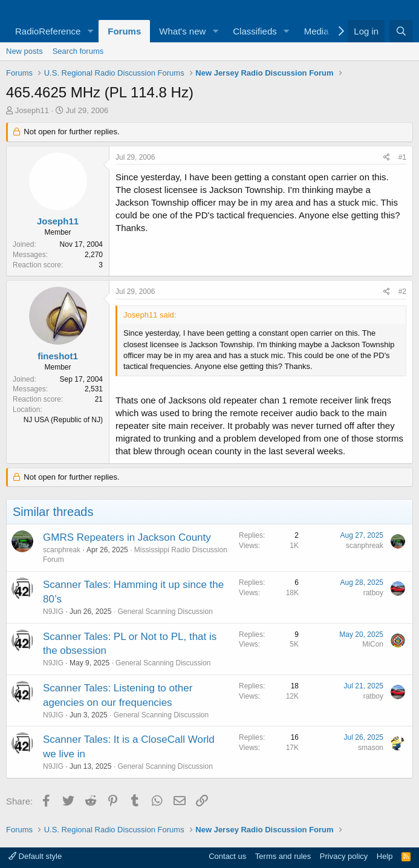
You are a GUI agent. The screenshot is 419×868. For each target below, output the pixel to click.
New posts (24, 51)
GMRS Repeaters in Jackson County (127, 537)
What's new (182, 31)
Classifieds (255, 31)
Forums (124, 31)
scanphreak (62, 550)
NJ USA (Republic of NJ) (63, 420)
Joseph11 (32, 110)
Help (385, 856)
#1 (402, 157)
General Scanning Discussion (165, 612)
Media (317, 31)
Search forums (78, 51)
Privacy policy (344, 856)
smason (371, 748)
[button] (90, 31)
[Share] (387, 158)
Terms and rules (283, 856)
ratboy (373, 593)
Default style (35, 856)
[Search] (401, 31)
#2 (402, 292)
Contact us (227, 856)
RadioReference (48, 31)
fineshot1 (58, 356)
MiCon (373, 644)
